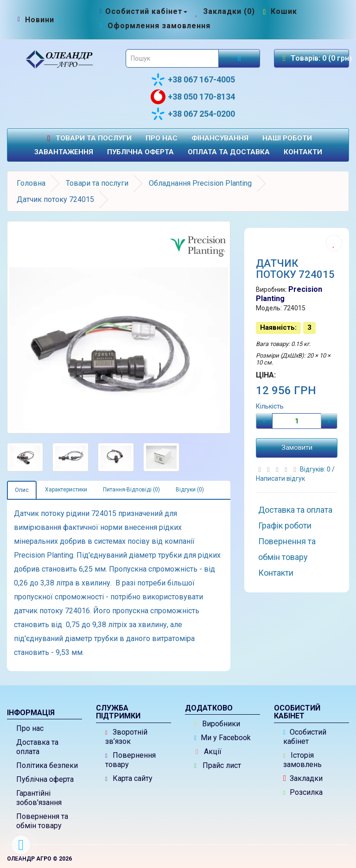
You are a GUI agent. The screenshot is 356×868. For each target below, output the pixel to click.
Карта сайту (129, 778)
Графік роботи (285, 525)
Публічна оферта (140, 152)
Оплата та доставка (229, 152)
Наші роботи (287, 138)
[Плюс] (329, 421)
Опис (22, 490)
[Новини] (40, 20)
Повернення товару (130, 760)
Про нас (162, 138)
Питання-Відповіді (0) (131, 490)
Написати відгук (280, 478)
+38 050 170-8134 (193, 97)
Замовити (297, 447)
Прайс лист (218, 765)
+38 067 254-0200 (193, 114)
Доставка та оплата (295, 510)
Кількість (270, 406)
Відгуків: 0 (316, 469)
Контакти (303, 152)
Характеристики (66, 490)
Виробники (217, 724)
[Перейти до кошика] (279, 11)
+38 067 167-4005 (193, 80)
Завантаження (64, 152)
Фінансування (220, 138)
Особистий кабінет (305, 737)
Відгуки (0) (190, 490)
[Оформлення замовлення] (154, 26)
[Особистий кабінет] (143, 11)
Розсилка (303, 792)
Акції (209, 752)
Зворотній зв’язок (126, 737)
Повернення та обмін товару (287, 549)
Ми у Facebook (222, 738)
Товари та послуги (88, 138)
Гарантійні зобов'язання (39, 798)
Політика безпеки (47, 765)
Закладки (303, 778)
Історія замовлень (302, 760)
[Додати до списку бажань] (334, 243)
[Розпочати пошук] (239, 58)
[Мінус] (264, 421)
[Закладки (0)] (224, 11)
